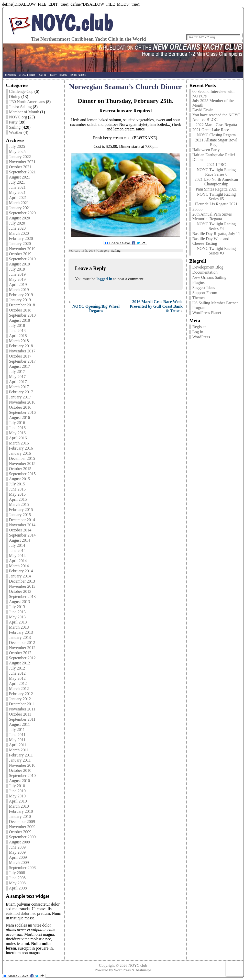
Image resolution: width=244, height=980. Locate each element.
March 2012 (19, 689)
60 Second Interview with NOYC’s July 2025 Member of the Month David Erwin (213, 101)
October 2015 (20, 469)
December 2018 (22, 305)
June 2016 (17, 428)
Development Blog (208, 267)
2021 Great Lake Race (211, 130)
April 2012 (18, 683)
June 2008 (17, 878)
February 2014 (21, 571)
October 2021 (20, 167)
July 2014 (17, 545)
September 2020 (22, 213)
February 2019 (21, 295)
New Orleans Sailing (209, 277)
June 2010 (17, 791)
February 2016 (21, 448)
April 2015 (18, 499)
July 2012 (17, 668)
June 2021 (17, 187)
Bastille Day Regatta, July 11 (216, 234)
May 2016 (17, 433)
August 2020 (19, 218)
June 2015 (17, 489)
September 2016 (22, 412)
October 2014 (20, 530)
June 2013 (17, 612)
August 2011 (19, 724)
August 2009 (19, 842)
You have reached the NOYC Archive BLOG (216, 117)
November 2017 (22, 351)
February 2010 (21, 811)
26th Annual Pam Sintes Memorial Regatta (212, 216)
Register (199, 327)
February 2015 (21, 510)
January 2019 (20, 300)
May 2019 (17, 279)
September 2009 (22, 837)
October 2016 (20, 407)
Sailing (15, 127)
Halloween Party (206, 150)
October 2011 (20, 714)
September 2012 (22, 658)
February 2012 (21, 694)
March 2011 (19, 750)
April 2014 (18, 561)
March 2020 (19, 233)
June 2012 (17, 673)
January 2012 (20, 699)
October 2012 (20, 653)
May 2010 (17, 796)
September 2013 (22, 597)
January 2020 (20, 244)
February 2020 (21, 238)
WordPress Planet (207, 313)
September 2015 (22, 474)
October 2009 (20, 832)
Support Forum (205, 293)
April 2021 (18, 198)
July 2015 (17, 484)
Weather (16, 132)
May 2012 (17, 678)
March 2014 (19, 566)
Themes (199, 298)
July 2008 (17, 873)
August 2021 (19, 177)
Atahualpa (143, 970)
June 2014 (17, 550)
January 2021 (20, 208)
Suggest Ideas (204, 288)
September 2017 (22, 361)
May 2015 (17, 494)
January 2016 (20, 453)
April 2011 (18, 745)
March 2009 (19, 862)
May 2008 (17, 883)
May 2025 (17, 152)
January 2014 (20, 576)
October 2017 (20, 356)
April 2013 (18, 622)
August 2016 (19, 417)
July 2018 (17, 325)
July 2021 (17, 182)
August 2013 (19, 602)
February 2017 (21, 392)
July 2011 (17, 730)
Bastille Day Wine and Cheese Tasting (211, 241)
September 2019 (22, 259)
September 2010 (22, 776)
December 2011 (22, 704)
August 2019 (19, 264)
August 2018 (19, 320)
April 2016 (18, 438)
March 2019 (19, 290)
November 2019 (22, 249)
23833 (197, 209)
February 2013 (21, 632)
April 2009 (18, 857)
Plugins (198, 282)
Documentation (205, 272)
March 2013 (19, 627)
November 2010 (22, 765)
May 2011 (17, 740)
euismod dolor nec (21, 913)
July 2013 (17, 607)
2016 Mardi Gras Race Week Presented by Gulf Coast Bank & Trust (156, 306)
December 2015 (22, 458)
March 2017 (19, 387)
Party (13, 122)
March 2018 (19, 341)
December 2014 (22, 520)
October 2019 (20, 254)
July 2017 (17, 371)
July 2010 (17, 786)
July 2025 (17, 146)
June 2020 (17, 228)
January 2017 (20, 397)
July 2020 (17, 223)
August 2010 (19, 781)
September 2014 (22, 535)
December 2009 (22, 822)
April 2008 (18, 888)
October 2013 (20, 591)
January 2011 (20, 760)
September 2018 (22, 315)
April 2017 (18, 382)
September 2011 (22, 719)
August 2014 (19, 540)
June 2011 (17, 735)
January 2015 (20, 515)
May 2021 (17, 192)
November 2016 (22, 402)
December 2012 (22, 643)
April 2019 (18, 285)
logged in (104, 279)
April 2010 (18, 801)
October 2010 (20, 770)
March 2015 (19, 504)
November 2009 (22, 827)
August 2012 (19, 663)
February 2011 (21, 755)
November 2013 (22, 586)
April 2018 (18, 336)
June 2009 (17, 847)
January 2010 (20, 816)
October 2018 (20, 310)
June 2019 (17, 274)
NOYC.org (18, 117)
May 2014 (17, 556)
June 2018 (17, 331)
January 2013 (20, 637)
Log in (198, 332)
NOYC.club (72, 23)
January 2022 (20, 157)
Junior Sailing (20, 107)
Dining (15, 97)
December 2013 (22, 581)
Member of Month (24, 112)
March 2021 (19, 203)
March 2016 (19, 443)
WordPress (201, 337)
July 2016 (17, 423)
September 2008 (22, 868)
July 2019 (17, 269)
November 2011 (22, 709)
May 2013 (17, 617)
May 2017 (17, 377)
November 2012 (22, 648)
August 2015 (19, 479)
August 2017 (19, 366)
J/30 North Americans (27, 102)
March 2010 (19, 806)
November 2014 (22, 525)
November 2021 (22, 162)
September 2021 (22, 172)
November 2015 (22, 464)
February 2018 (21, 346)
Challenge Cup (21, 91)
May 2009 (17, 852)
